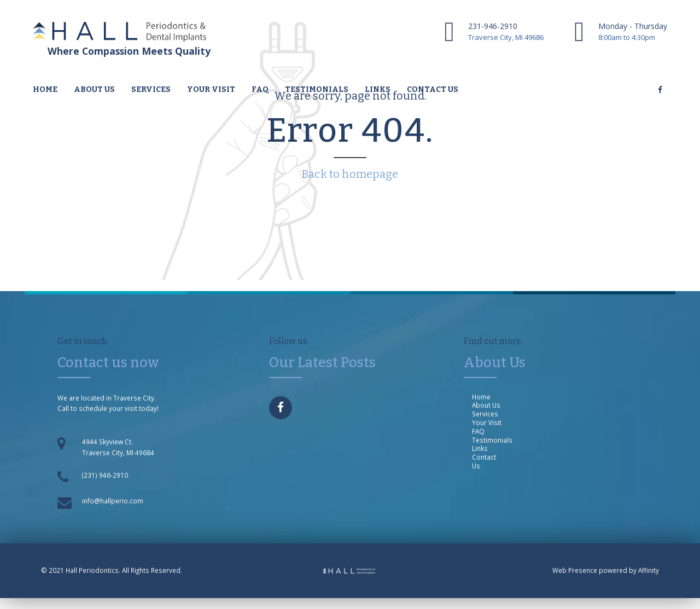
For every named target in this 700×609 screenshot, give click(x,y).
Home (45, 89)
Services (151, 89)
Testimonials (317, 89)
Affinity (649, 570)
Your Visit (211, 89)
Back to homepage (350, 174)
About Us (486, 405)
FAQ (260, 89)
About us (94, 89)
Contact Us (484, 461)
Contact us (433, 89)
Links (378, 89)
